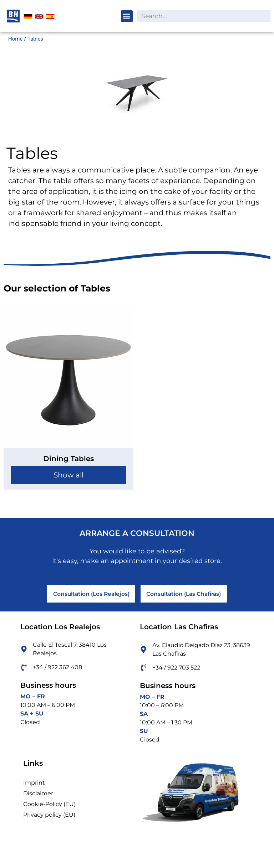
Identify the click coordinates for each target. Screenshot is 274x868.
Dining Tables (68, 459)
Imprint (34, 786)
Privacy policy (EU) (49, 818)
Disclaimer (38, 797)
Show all (68, 475)
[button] (127, 16)
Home (15, 39)
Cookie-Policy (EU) (49, 808)
